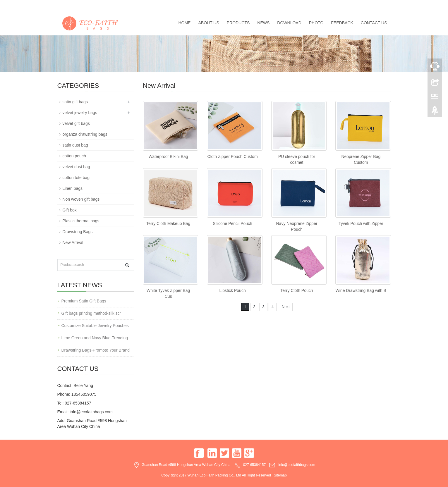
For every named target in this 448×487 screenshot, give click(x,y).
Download (289, 23)
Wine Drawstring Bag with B (361, 290)
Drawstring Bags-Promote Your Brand (96, 350)
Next (286, 307)
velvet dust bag (76, 167)
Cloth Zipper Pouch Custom (233, 156)
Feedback (342, 23)
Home (184, 23)
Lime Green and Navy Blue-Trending (95, 338)
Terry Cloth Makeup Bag (168, 223)
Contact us (374, 23)
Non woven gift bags (81, 199)
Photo (316, 23)
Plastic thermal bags (81, 221)
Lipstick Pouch (232, 290)
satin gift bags (75, 102)
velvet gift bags (76, 123)
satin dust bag (75, 145)
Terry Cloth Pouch (297, 290)
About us (208, 23)
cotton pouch (74, 156)
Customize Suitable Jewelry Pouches (95, 326)
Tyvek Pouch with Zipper (361, 223)
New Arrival (73, 242)
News (263, 23)
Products (238, 23)
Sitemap (280, 475)
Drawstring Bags (78, 232)
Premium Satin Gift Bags (84, 301)
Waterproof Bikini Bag (168, 156)
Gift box (70, 210)
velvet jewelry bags (80, 113)
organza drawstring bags (85, 134)
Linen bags (73, 188)
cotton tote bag (76, 178)
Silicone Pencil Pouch (232, 223)
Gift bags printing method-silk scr (91, 313)
